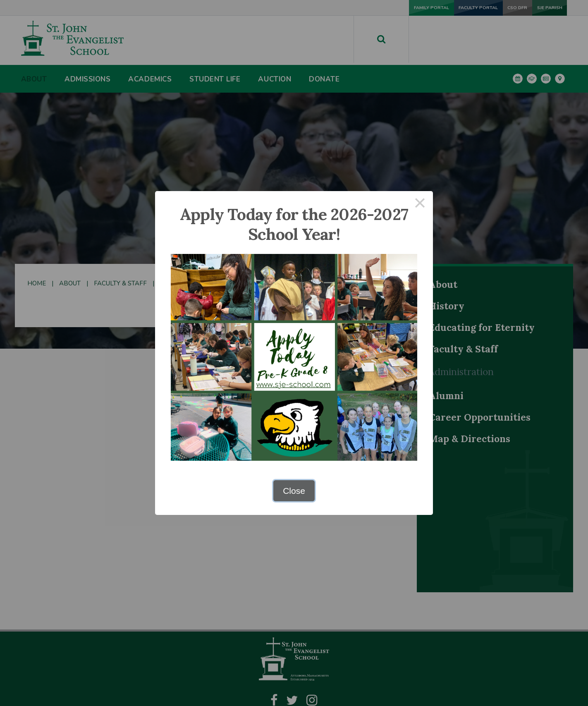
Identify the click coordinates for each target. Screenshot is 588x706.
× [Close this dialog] (420, 204)
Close (294, 491)
